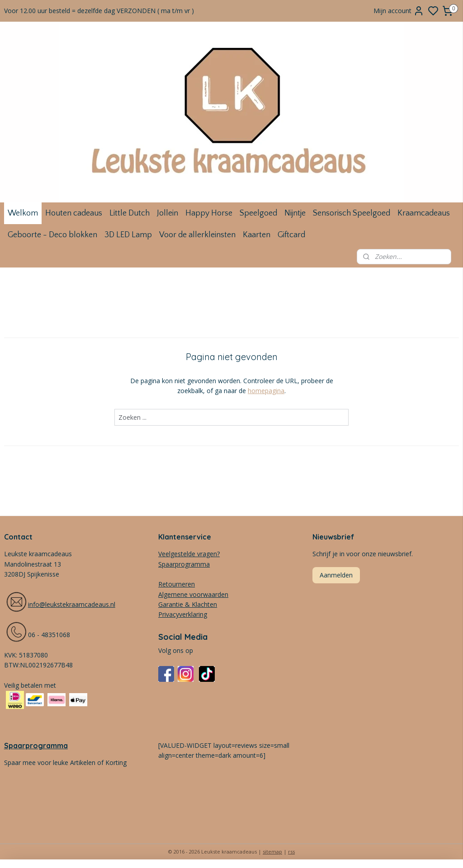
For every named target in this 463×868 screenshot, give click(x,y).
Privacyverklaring (183, 614)
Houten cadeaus (74, 213)
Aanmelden (336, 575)
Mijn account (399, 11)
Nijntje (295, 213)
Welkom (23, 213)
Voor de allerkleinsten (197, 235)
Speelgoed (258, 213)
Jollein (168, 213)
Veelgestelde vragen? (189, 554)
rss (291, 852)
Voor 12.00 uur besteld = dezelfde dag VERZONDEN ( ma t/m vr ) (99, 11)
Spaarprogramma (36, 746)
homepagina (266, 391)
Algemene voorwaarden (193, 594)
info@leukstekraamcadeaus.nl (72, 604)
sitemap (272, 852)
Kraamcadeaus (424, 213)
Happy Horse (209, 213)
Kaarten (257, 235)
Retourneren (177, 584)
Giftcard (291, 235)
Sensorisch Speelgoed (352, 213)
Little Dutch (130, 213)
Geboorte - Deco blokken (52, 235)
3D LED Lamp (128, 235)
